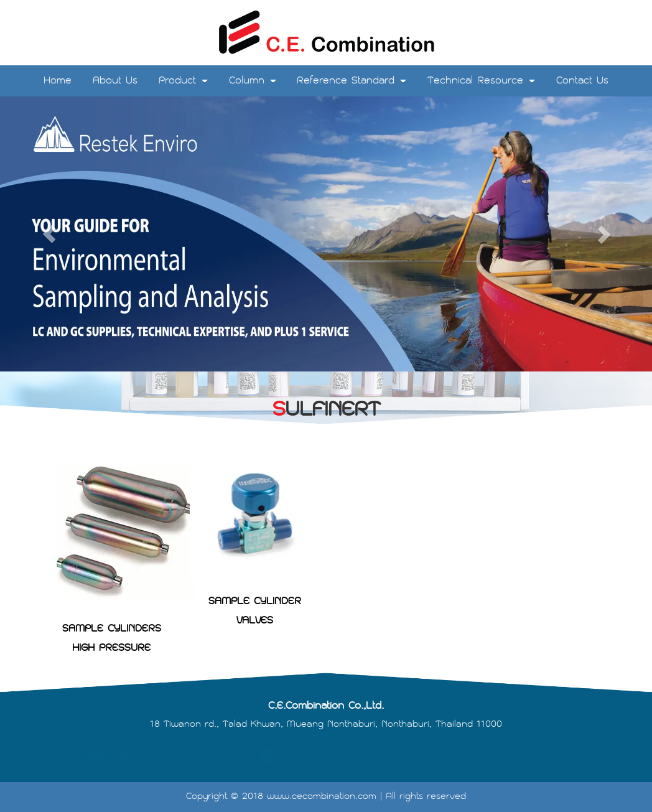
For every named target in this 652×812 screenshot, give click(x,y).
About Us (115, 81)
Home (58, 81)
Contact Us (582, 81)
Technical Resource (481, 81)
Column (253, 81)
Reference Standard (352, 81)
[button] (49, 234)
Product (183, 81)
